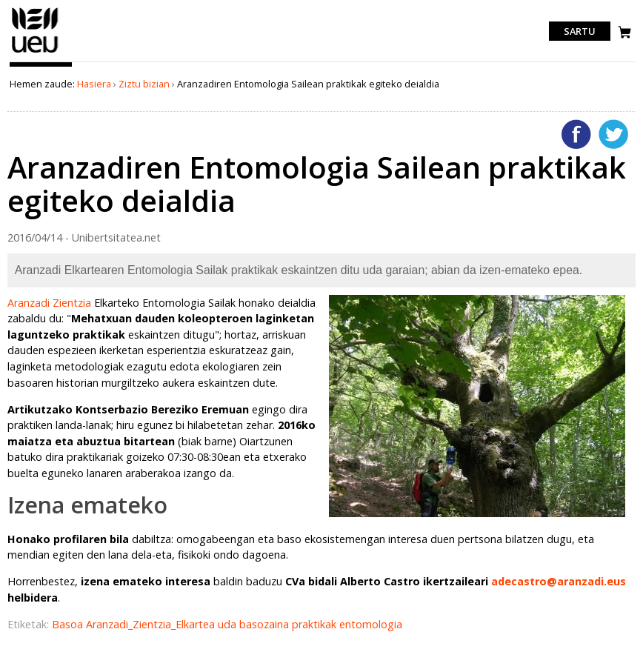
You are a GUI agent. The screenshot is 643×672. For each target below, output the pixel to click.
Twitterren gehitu (613, 134)
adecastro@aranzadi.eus (559, 581)
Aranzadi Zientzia (49, 303)
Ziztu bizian (144, 84)
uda (229, 624)
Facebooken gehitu (576, 134)
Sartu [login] (580, 31)
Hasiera (94, 84)
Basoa (69, 624)
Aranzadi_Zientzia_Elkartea (152, 624)
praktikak (316, 624)
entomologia (371, 624)
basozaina (266, 624)
